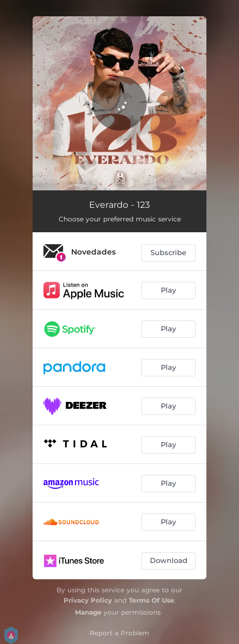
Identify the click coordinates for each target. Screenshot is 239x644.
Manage (88, 612)
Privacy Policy (88, 600)
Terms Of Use (152, 600)
